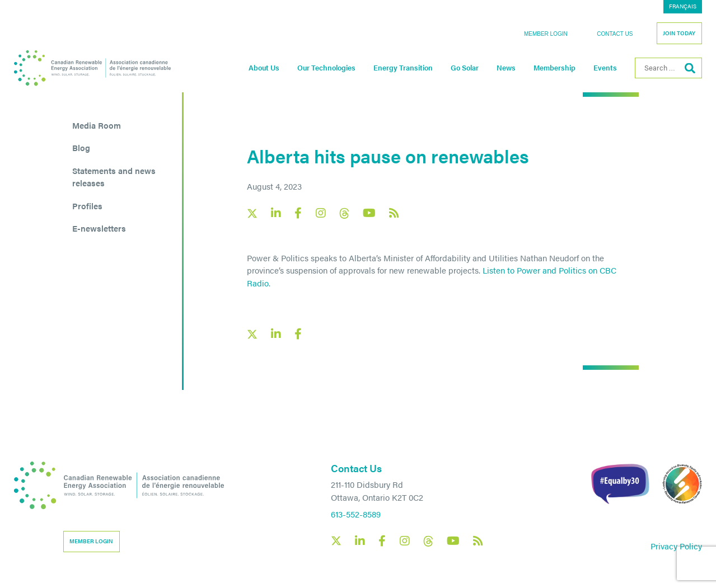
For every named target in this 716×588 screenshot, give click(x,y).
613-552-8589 (356, 514)
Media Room (97, 125)
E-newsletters (99, 228)
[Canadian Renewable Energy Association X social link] (252, 213)
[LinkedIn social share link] (276, 334)
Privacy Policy (676, 546)
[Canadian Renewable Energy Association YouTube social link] (369, 213)
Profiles (87, 206)
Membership (554, 68)
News (506, 68)
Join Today (679, 33)
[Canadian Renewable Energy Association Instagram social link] (321, 213)
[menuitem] (683, 7)
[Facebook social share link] (298, 334)
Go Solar (465, 68)
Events (605, 68)
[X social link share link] (252, 334)
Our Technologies (326, 68)
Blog (81, 147)
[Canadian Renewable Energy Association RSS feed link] (394, 213)
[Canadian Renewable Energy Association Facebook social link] (298, 213)
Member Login (546, 34)
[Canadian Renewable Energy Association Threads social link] (344, 213)
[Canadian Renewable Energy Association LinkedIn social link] (276, 213)
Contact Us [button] (615, 34)
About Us (264, 68)
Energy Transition (403, 68)
